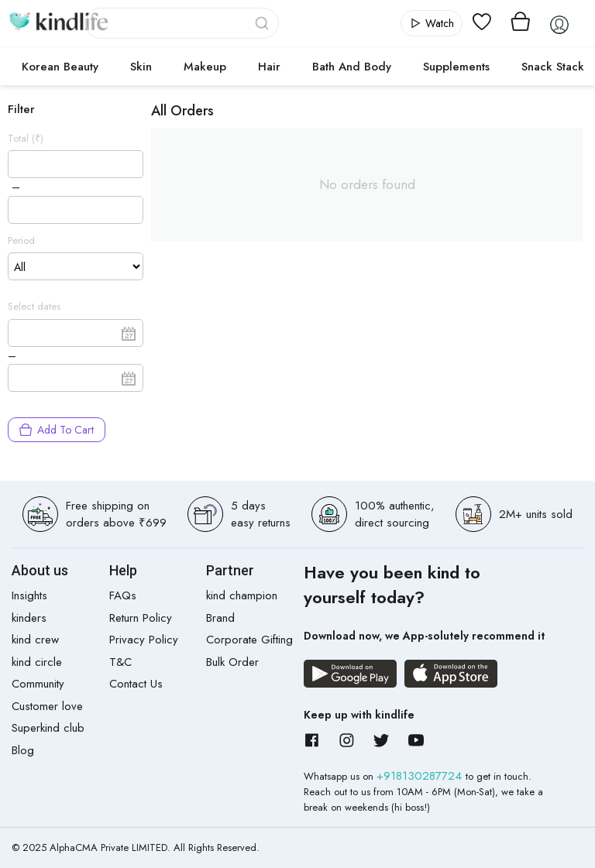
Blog (23, 750)
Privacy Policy (144, 640)
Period (21, 240)
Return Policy (141, 618)
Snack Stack (553, 67)
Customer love (47, 706)
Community (38, 684)
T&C (120, 662)
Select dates (34, 306)
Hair (269, 67)
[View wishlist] (482, 23)
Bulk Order (232, 662)
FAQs (123, 595)
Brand (220, 618)
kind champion (242, 595)
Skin (141, 67)
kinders (29, 618)
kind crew (35, 640)
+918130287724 (421, 776)
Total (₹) (26, 138)
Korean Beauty (60, 67)
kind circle (37, 662)
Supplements (456, 67)
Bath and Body (352, 67)
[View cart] (521, 23)
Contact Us (136, 684)
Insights (29, 595)
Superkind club (48, 728)
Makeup (205, 67)
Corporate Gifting (249, 640)
